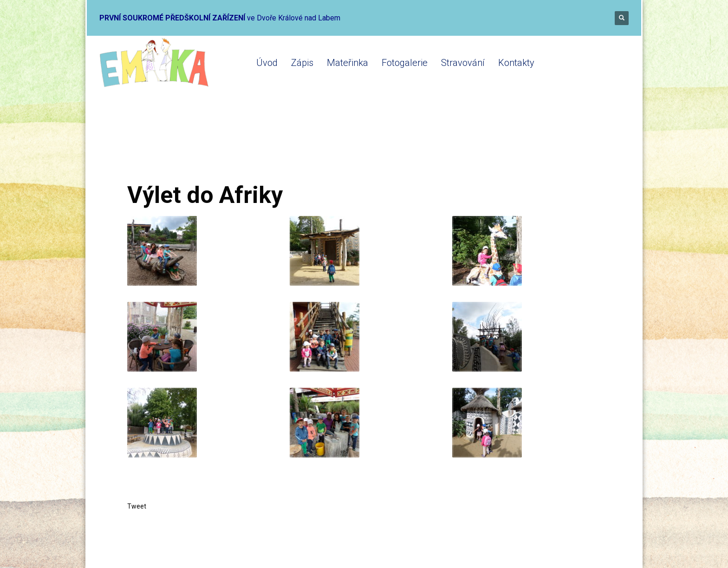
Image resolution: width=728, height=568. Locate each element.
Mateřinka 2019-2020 (242, 145)
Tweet (137, 506)
